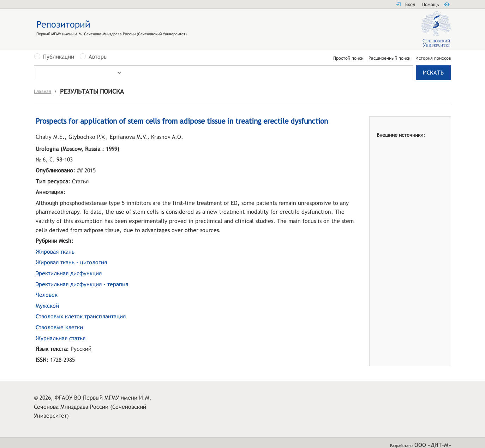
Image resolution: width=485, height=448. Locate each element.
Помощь (430, 4)
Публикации (59, 57)
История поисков (433, 58)
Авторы (98, 57)
